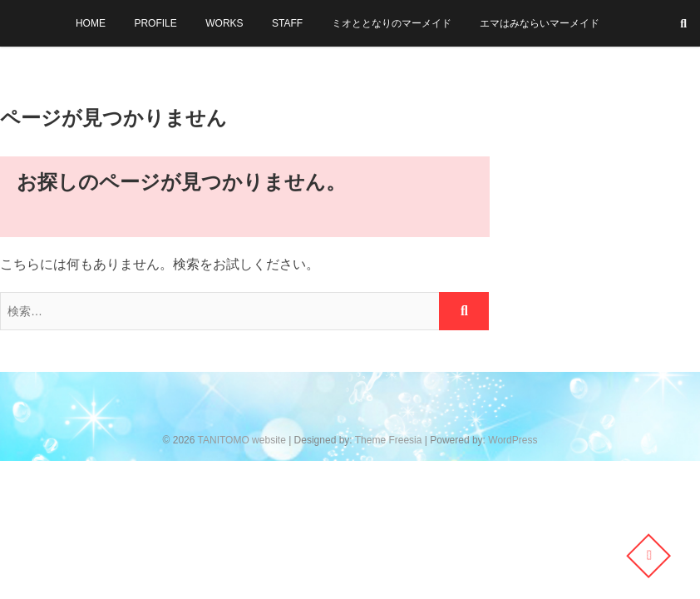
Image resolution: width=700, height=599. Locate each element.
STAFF (287, 23)
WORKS (224, 23)
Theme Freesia (389, 440)
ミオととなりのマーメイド (392, 23)
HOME (91, 23)
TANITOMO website (242, 440)
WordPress (513, 440)
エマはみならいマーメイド (540, 23)
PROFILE (155, 23)
